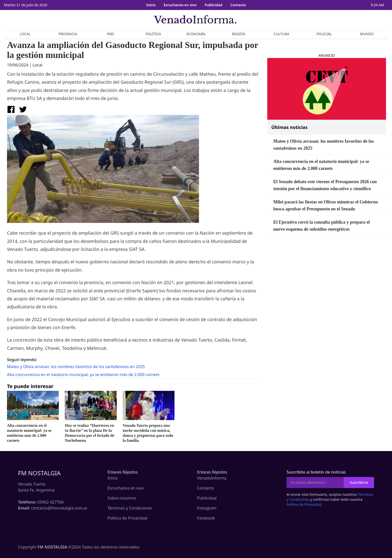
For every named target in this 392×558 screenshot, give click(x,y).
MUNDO (367, 34)
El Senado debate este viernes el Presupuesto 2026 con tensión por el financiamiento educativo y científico (325, 185)
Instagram (207, 508)
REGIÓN (239, 34)
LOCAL (25, 34)
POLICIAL (324, 34)
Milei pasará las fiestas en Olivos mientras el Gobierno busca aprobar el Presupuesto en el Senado (325, 205)
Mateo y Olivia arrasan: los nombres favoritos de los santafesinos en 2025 (76, 367)
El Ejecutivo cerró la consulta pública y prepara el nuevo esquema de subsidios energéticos (321, 226)
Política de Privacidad (127, 518)
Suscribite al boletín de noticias (316, 472)
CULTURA (281, 34)
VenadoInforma (212, 478)
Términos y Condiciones (130, 508)
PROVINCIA (68, 34)
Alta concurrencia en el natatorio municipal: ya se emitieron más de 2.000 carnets (83, 375)
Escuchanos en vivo (180, 5)
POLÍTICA (153, 34)
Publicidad (213, 5)
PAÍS (111, 34)
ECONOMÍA (196, 34)
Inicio (151, 5)
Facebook (206, 518)
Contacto (238, 5)
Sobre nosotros (122, 498)
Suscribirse (359, 482)
